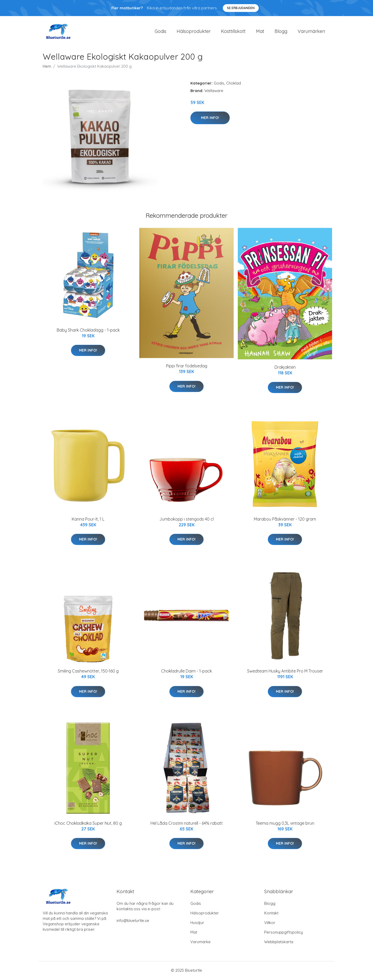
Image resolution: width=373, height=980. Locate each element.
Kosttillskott (233, 31)
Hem (47, 67)
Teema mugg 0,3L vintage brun (285, 824)
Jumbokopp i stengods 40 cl (187, 520)
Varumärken (311, 31)
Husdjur (197, 923)
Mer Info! (210, 118)
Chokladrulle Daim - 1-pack (187, 672)
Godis (160, 31)
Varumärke (200, 943)
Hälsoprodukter (194, 31)
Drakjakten (285, 368)
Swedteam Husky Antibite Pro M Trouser (285, 672)
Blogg (281, 31)
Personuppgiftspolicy (284, 933)
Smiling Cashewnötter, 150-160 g (88, 672)
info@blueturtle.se (133, 921)
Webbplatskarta (279, 943)
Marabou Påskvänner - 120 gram (285, 520)
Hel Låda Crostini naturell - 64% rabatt (187, 824)
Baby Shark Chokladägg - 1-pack (88, 331)
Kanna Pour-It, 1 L (88, 520)
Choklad (234, 84)
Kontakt (271, 914)
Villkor (270, 923)
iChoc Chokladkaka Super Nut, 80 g (88, 824)
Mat (260, 31)
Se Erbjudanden (241, 8)
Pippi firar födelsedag (187, 367)
